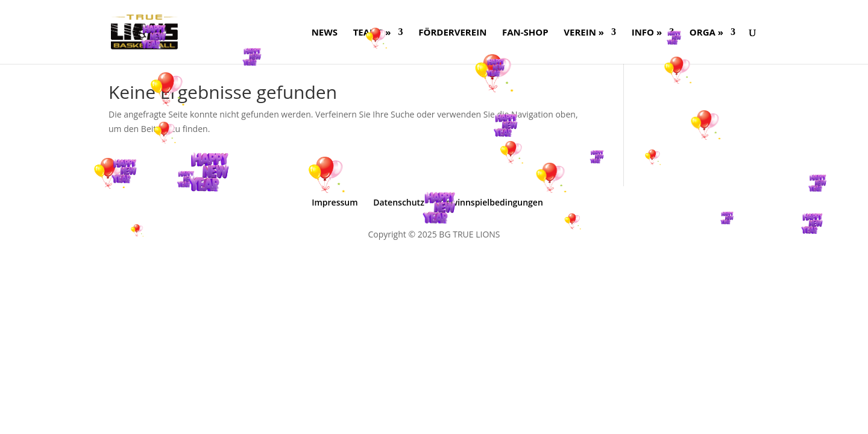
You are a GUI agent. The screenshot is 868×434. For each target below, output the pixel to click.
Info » (647, 33)
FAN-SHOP (525, 33)
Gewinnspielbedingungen (492, 202)
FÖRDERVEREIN (452, 33)
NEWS (325, 33)
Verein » (584, 33)
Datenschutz (399, 202)
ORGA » (706, 33)
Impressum (335, 202)
